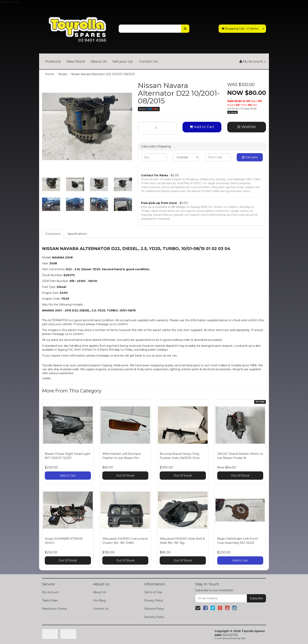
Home (49, 74)
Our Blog (99, 600)
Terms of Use (153, 592)
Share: (149, 109)
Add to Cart (202, 127)
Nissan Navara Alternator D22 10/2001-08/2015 (103, 74)
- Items (240, 29)
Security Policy (154, 617)
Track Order (50, 600)
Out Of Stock (125, 476)
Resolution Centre (55, 609)
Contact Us (148, 61)
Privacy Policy (154, 600)
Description (53, 234)
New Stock (76, 61)
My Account (50, 592)
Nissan (63, 74)
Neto (243, 638)
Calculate (250, 157)
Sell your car (123, 61)
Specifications (77, 234)
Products (53, 61)
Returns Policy (154, 609)
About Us (99, 61)
